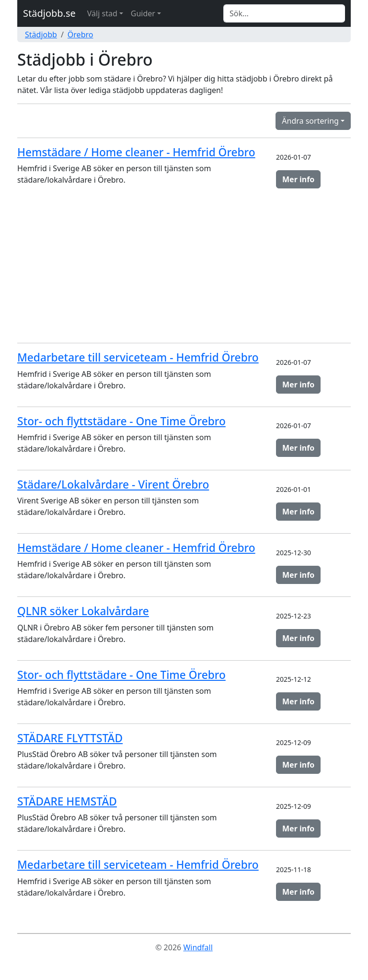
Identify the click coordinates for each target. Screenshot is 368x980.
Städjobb (41, 35)
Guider (143, 13)
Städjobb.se (49, 13)
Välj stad (102, 13)
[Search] (284, 13)
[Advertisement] (184, 268)
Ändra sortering (310, 121)
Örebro (80, 35)
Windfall (198, 947)
